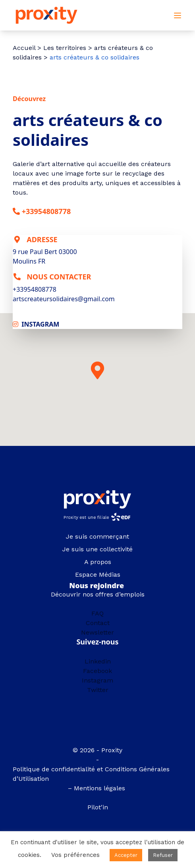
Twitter (98, 690)
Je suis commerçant (97, 536)
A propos (98, 562)
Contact (98, 623)
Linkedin (98, 661)
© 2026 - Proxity (97, 750)
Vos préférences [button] (75, 855)
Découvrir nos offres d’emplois (98, 594)
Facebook (97, 671)
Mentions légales (100, 788)
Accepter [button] (126, 855)
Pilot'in (98, 807)
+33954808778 (46, 211)
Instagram (97, 680)
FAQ (97, 613)
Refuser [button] (163, 855)
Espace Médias (98, 575)
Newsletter (97, 632)
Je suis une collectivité (97, 549)
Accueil (24, 48)
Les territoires (65, 48)
